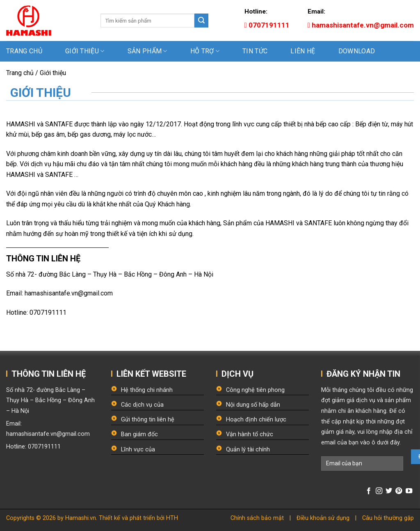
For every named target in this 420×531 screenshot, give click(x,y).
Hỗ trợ (205, 51)
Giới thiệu (85, 51)
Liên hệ (303, 51)
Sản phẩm (147, 51)
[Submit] (201, 21)
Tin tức (255, 51)
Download (357, 51)
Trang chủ (24, 51)
